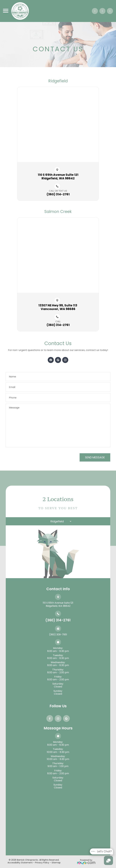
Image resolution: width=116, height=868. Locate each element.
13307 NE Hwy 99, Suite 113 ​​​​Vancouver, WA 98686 (58, 307)
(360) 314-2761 (58, 620)
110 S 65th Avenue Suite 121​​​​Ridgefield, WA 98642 (58, 177)
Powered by (86, 862)
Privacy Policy (42, 863)
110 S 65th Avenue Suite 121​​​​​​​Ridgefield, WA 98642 (58, 604)
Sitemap (56, 863)
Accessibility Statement (20, 863)
